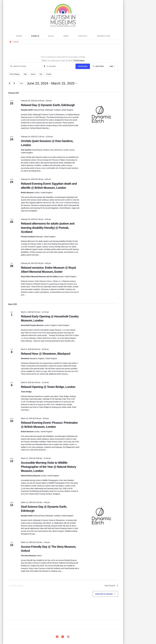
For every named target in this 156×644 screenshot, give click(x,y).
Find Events (83, 66)
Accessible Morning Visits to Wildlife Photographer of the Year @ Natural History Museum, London (49, 467)
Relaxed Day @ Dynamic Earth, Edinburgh (48, 105)
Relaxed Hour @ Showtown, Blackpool (46, 354)
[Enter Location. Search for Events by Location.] (59, 66)
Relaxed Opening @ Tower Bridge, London (48, 387)
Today (21, 83)
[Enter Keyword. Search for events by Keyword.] (25, 66)
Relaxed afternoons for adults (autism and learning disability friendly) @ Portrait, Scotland (48, 228)
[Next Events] (14, 83)
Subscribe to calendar (104, 594)
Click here (79, 60)
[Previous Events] (10, 83)
